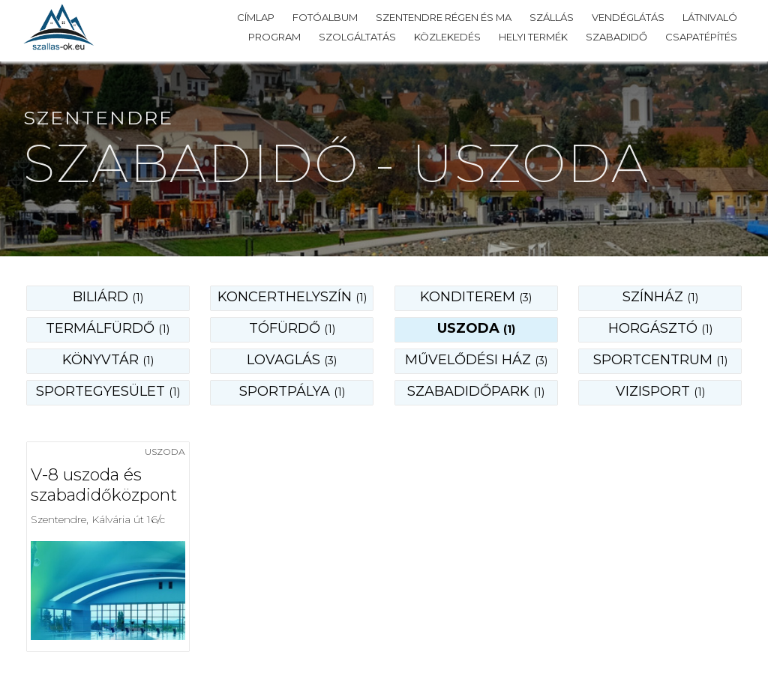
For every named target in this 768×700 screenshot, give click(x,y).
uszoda (476, 328)
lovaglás (292, 360)
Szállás (552, 17)
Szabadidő (616, 37)
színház (660, 297)
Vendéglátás (628, 17)
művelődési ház (476, 360)
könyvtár (108, 360)
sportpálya (292, 391)
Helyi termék (533, 37)
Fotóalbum (325, 17)
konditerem (476, 297)
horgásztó (660, 328)
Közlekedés (447, 37)
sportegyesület (108, 391)
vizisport (660, 391)
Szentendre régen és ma (444, 17)
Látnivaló (710, 17)
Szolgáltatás (357, 37)
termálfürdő (108, 328)
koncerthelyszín (292, 297)
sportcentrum (660, 360)
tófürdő (292, 328)
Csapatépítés (701, 37)
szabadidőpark (476, 391)
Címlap (256, 17)
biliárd (108, 297)
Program (274, 37)
